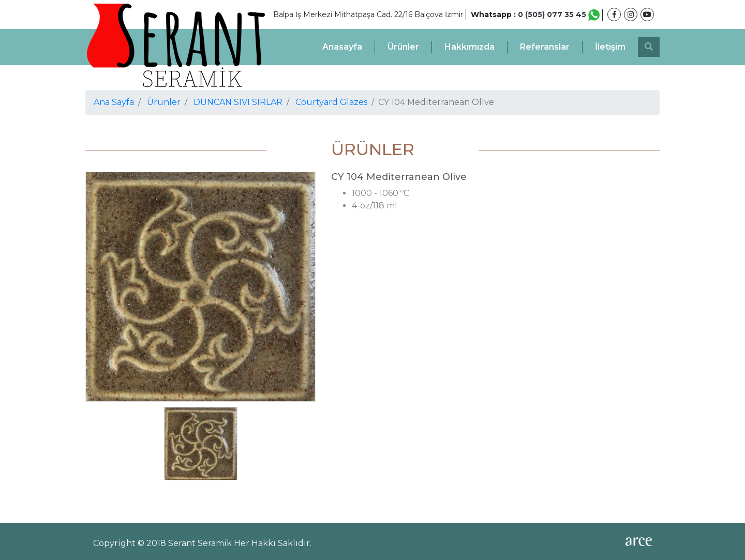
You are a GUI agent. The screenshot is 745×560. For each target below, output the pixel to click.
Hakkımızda (470, 47)
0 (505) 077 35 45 (559, 14)
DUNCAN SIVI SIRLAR (238, 102)
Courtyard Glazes (331, 102)
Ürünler (403, 47)
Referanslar (545, 47)
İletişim (610, 47)
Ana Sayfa (114, 102)
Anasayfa (342, 47)
